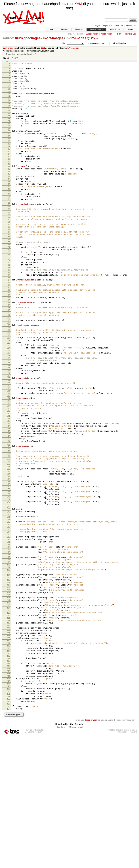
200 (8, 665)
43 (9, 189)
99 (9, 359)
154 (8, 525)
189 (8, 631)
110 (8, 392)
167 (8, 565)
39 (9, 177)
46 (9, 198)
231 (8, 760)
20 (9, 120)
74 (9, 283)
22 (9, 126)
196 (8, 653)
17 (9, 111)
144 (8, 495)
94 (9, 344)
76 (9, 290)
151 (8, 516)
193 (8, 643)
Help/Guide (107, 26)
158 (8, 537)
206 (8, 683)
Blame (120, 34)
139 (8, 480)
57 (9, 231)
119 (8, 420)
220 (8, 726)
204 (8, 677)
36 (9, 168)
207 (8, 686)
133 (8, 462)
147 (8, 504)
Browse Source (96, 29)
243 (8, 797)
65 (9, 256)
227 (8, 748)
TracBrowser (91, 851)
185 (8, 620)
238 (8, 782)
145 (8, 498)
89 (9, 329)
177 (8, 596)
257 (8, 839)
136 (8, 470)
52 (9, 216)
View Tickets (115, 29)
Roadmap (79, 29)
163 (8, 553)
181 (8, 607)
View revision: (94, 43)
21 (9, 123)
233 (8, 766)
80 (9, 302)
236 (8, 776)
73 (9, 280)
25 (9, 135)
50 (9, 210)
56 (9, 229)
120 (8, 423)
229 (8, 754)
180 (8, 604)
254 (8, 831)
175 (8, 590)
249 (8, 816)
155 (8, 528)
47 (9, 201)
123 (8, 432)
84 (9, 314)
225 (8, 742)
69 (9, 268)
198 (8, 659)
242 (8, 794)
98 (9, 356)
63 (9, 250)
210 (8, 696)
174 (8, 586)
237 (8, 779)
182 (8, 610)
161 (8, 546)
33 (9, 159)
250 (8, 819)
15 (9, 106)
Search (130, 29)
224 (8, 739)
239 (8, 785)
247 (8, 809)
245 (8, 803)
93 (9, 341)
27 (9, 141)
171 (8, 577)
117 (8, 413)
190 (8, 634)
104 (8, 374)
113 (8, 401)
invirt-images (53, 38)
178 (8, 598)
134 (8, 464)
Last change (9, 48)
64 (9, 253)
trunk (19, 38)
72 (9, 277)
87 (9, 323)
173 (8, 583)
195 (8, 650)
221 (8, 729)
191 (8, 637)
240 (8, 788)
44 (9, 192)
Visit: (64, 43)
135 (8, 467)
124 (8, 435)
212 (8, 702)
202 (8, 671)
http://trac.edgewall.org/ (128, 863)
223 (8, 736)
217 (8, 717)
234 (8, 769)
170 (8, 574)
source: (8, 38)
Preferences (131, 26)
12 (9, 97)
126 (8, 440)
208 (8, 690)
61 (9, 243)
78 (9, 296)
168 (8, 568)
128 (8, 446)
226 (8, 745)
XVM (78, 4)
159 (8, 540)
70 (9, 271)
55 (9, 226)
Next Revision (107, 34)
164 (8, 556)
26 (9, 138)
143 (8, 492)
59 (9, 237)
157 (8, 534)
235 (8, 773)
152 (8, 520)
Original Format (76, 858)
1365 (43, 48)
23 (9, 129)
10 (9, 91)
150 (8, 513)
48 (9, 204)
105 (8, 376)
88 (9, 326)
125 (8, 438)
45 (9, 195)
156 (8, 531)
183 (8, 613)
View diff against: (125, 43)
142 (8, 489)
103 (8, 371)
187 (8, 625)
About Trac (119, 26)
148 (8, 507)
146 (8, 501)
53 (9, 220)
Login (97, 26)
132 (8, 459)
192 (8, 640)
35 (9, 165)
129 (8, 450)
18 (9, 114)
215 (8, 711)
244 (8, 800)
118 (8, 416)
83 (9, 311)
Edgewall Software (35, 863)
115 (8, 407)
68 (9, 265)
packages (33, 38)
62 (9, 246)
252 (8, 825)
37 (9, 171)
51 (9, 213)
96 (9, 350)
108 (8, 386)
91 (9, 335)
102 (8, 368)
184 (8, 616)
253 (8, 828)
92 (9, 338)
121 (8, 426)
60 (9, 240)
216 (8, 714)
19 (9, 117)
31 (9, 153)
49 (9, 207)
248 (8, 812)
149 (8, 510)
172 (8, 580)
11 (9, 94)
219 (8, 723)
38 (9, 174)
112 (8, 398)
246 (8, 806)
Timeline (64, 29)
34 (9, 162)
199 (8, 662)
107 (8, 383)
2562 (95, 38)
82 (9, 308)
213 (8, 705)
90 (9, 332)
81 (9, 305)
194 (8, 646)
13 (9, 99)
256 (8, 836)
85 (9, 317)
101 (8, 365)
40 (9, 180)
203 (8, 674)
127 (8, 443)
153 (8, 522)
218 (8, 720)
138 (8, 476)
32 (9, 156)
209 (8, 693)
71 (9, 274)
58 (9, 234)
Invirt (66, 4)
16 (9, 108)
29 (9, 146)
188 (8, 628)
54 (9, 223)
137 (8, 473)
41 (9, 183)
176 (8, 593)
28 (9, 143)
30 (9, 150)
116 (8, 410)
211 (8, 699)
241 (8, 791)
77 (9, 293)
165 (8, 559)
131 (8, 456)
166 (8, 562)
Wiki (52, 29)
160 (8, 543)
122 (8, 429)
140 (8, 483)
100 (8, 362)
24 (9, 132)
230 (8, 757)
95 (9, 347)
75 (9, 286)
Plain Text (60, 858)
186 (8, 622)
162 (8, 550)
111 (8, 395)
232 (8, 763)
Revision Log (131, 34)
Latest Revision (92, 34)
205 (8, 680)
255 (8, 834)
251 (8, 822)
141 (8, 486)
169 (8, 571)
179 (8, 601)
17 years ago (74, 48)
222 (8, 733)
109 (8, 389)
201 (8, 668)
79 (9, 299)
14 (9, 103)
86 (9, 320)
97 (9, 353)
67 (9, 262)
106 (8, 380)
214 (8, 708)
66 (9, 259)
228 (8, 751)
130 (8, 453)
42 (9, 186)
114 (8, 404)
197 (8, 656)
